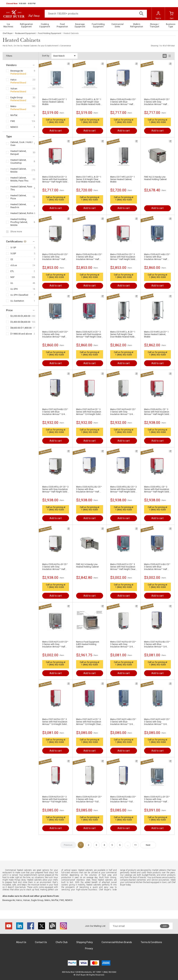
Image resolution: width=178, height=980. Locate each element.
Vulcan (14, 89)
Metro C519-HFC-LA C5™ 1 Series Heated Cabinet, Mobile (156, 334)
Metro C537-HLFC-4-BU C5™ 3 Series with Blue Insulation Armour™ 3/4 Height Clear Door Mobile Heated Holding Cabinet (123, 722)
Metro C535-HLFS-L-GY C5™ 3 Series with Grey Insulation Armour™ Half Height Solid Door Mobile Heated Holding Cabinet (55, 567)
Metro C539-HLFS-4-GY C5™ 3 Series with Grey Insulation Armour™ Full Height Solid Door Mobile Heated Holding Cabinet (89, 799)
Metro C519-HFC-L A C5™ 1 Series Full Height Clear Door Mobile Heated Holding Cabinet (124, 334)
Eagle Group (17, 97)
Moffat (14, 115)
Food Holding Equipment (49, 33)
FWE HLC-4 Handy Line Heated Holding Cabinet (87, 566)
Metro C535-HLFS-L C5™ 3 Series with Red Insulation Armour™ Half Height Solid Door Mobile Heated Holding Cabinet (157, 412)
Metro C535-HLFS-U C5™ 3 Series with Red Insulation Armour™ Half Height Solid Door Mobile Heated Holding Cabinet (124, 257)
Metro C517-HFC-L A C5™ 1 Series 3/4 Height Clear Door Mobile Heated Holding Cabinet (89, 179)
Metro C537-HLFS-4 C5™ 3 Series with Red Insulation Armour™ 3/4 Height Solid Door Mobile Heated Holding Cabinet (89, 412)
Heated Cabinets (71, 33)
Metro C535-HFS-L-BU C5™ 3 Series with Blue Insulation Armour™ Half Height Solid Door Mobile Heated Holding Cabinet (124, 489)
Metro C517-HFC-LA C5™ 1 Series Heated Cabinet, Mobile (123, 179)
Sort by (46, 56)
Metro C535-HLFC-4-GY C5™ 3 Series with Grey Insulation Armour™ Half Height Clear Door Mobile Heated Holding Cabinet (55, 334)
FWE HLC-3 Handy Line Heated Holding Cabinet (155, 178)
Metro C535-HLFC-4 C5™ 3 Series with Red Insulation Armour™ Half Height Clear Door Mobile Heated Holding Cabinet (89, 334)
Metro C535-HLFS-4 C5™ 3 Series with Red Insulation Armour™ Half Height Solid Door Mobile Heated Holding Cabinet (56, 179)
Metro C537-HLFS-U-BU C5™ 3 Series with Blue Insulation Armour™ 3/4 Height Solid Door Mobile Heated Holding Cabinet (157, 644)
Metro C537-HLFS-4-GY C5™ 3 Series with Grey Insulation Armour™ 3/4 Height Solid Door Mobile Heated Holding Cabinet (123, 412)
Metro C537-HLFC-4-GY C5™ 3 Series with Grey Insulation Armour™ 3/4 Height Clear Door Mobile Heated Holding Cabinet (157, 722)
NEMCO (14, 127)
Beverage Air (17, 71)
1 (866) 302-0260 (56, 122)
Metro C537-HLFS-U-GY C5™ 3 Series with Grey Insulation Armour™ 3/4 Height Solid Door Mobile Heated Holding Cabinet (123, 644)
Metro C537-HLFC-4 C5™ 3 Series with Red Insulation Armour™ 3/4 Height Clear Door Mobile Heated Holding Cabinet (89, 722)
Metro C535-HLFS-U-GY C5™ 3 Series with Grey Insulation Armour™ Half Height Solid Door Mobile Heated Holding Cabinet (55, 257)
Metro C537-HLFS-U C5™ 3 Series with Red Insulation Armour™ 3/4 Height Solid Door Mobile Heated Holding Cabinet (56, 722)
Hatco (13, 80)
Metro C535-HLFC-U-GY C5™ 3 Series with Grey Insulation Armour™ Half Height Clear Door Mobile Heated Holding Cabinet (55, 644)
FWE (13, 121)
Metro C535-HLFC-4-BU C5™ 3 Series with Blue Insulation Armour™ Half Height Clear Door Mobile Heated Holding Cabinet (157, 257)
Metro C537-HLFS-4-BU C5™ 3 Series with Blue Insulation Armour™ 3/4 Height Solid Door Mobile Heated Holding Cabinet (55, 412)
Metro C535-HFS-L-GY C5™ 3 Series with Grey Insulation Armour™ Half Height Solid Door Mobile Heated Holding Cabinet (56, 489)
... (128, 845)
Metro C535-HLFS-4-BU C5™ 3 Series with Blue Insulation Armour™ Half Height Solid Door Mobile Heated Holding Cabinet (123, 102)
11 (135, 845)
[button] (21, 4)
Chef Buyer (8, 33)
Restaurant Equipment (25, 33)
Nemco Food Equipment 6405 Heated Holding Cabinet (88, 644)
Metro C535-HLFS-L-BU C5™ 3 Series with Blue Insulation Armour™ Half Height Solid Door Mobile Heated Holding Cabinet (89, 489)
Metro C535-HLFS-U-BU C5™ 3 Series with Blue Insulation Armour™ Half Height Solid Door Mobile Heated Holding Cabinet (89, 257)
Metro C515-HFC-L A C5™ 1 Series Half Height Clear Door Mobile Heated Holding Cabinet (89, 102)
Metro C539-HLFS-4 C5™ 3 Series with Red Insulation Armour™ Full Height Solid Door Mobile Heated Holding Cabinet (56, 799)
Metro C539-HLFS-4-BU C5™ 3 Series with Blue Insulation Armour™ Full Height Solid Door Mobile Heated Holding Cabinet (123, 799)
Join (165, 926)
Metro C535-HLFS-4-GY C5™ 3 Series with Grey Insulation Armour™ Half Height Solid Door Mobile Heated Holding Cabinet (157, 102)
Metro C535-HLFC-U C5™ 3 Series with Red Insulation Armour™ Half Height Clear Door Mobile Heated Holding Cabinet (124, 567)
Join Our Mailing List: (95, 926)
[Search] (96, 14)
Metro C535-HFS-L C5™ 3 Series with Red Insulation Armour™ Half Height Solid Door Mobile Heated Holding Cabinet (157, 489)
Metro (13, 106)
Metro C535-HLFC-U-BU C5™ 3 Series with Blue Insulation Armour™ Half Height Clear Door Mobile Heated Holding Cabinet (157, 567)
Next (148, 845)
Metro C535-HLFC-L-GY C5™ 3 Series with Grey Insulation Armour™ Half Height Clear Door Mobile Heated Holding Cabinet (157, 799)
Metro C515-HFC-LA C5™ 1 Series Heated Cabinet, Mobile (55, 102)
